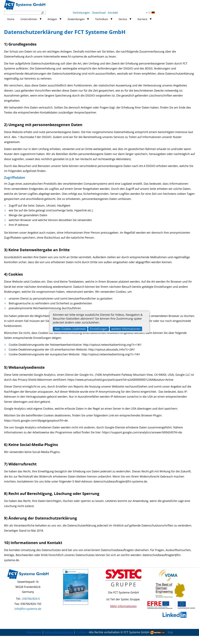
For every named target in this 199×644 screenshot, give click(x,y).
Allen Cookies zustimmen (70, 329)
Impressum (34, 640)
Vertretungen (81, 13)
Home (11, 19)
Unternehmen (29, 19)
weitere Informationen (126, 329)
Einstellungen (99, 329)
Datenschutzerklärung (59, 640)
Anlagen (52, 19)
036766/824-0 (31, 607)
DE (151, 13)
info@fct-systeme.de (28, 617)
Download (99, 13)
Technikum (102, 19)
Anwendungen (76, 19)
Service (123, 19)
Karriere (142, 19)
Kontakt (113, 13)
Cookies (81, 640)
